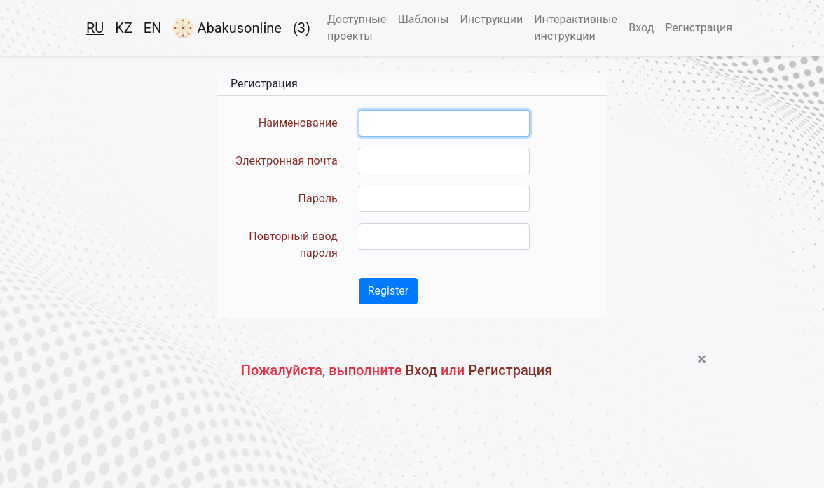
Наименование (298, 123)
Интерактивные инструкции (576, 28)
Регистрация (699, 28)
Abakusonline (227, 28)
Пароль (318, 198)
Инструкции (491, 19)
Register (389, 291)
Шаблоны (424, 19)
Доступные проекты (357, 28)
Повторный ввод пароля (293, 245)
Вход (641, 28)
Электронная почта (287, 161)
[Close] (702, 359)
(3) (302, 28)
